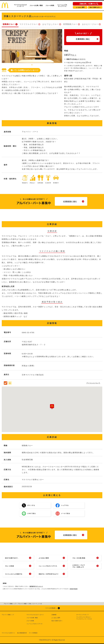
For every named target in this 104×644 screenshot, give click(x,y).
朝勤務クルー (9, 24)
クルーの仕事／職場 (36, 5)
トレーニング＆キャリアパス (62, 5)
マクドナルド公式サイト (8, 633)
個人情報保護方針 (22, 633)
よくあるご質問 (80, 7)
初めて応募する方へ (95, 7)
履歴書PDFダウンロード (36, 586)
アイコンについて (93, 383)
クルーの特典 (50, 5)
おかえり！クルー (90, 24)
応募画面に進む (83, 39)
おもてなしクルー (50, 24)
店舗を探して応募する (88, 4)
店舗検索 (54, 615)
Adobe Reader (74, 589)
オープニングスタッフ (82, 615)
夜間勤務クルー (70, 24)
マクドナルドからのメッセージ (20, 5)
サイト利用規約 (33, 633)
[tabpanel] (32, 46)
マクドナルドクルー (29, 24)
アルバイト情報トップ (8, 615)
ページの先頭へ (51, 608)
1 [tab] (32, 65)
